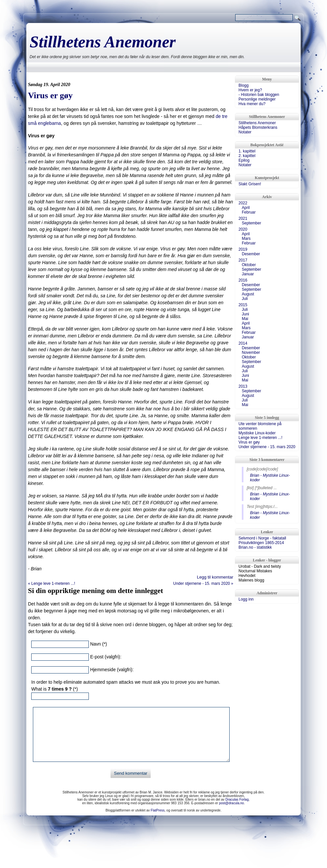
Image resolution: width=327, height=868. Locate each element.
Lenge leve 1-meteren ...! (260, 438)
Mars (246, 239)
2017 (243, 260)
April (246, 208)
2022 (243, 203)
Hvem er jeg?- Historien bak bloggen (259, 92)
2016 (243, 280)
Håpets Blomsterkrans (258, 127)
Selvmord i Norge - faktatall (262, 538)
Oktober (249, 265)
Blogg (244, 85)
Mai (245, 319)
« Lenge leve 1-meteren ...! (51, 583)
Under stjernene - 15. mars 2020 (267, 447)
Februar (249, 212)
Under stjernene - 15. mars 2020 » (203, 583)
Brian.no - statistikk (255, 547)
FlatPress (158, 810)
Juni (245, 314)
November (251, 353)
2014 (243, 343)
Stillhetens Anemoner (103, 42)
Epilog (244, 160)
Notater (245, 132)
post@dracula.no (232, 803)
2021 (243, 218)
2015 (243, 305)
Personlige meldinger (257, 99)
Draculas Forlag (237, 799)
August (248, 294)
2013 (243, 386)
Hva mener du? (252, 104)
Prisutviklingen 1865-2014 (261, 543)
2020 (243, 229)
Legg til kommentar (215, 577)
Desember (251, 254)
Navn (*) (99, 644)
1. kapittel (247, 151)
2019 (243, 249)
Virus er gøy (50, 95)
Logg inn (246, 599)
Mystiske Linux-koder (257, 433)
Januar (248, 274)
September (252, 223)
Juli (245, 299)
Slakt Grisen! (250, 184)
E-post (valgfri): (106, 657)
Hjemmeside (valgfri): (112, 670)
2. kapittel (247, 156)
